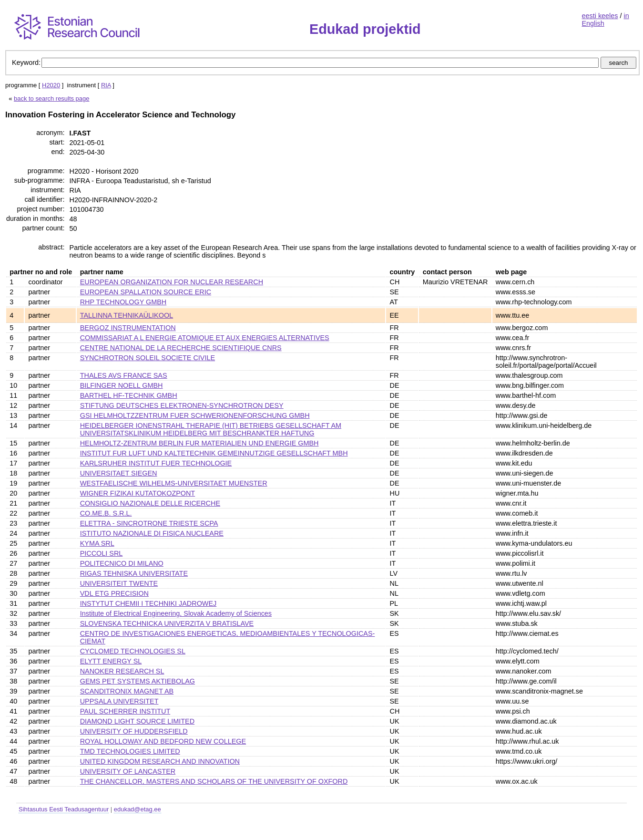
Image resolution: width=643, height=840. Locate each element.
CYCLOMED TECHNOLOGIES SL (133, 651)
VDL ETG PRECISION (114, 593)
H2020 (51, 85)
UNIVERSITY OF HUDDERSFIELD (134, 731)
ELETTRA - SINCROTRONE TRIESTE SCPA (149, 523)
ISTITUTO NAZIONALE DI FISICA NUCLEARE (152, 533)
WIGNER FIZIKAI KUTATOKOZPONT (138, 493)
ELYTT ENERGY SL (111, 661)
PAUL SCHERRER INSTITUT (125, 711)
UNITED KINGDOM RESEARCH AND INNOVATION (160, 761)
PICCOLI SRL (102, 553)
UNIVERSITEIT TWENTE (119, 583)
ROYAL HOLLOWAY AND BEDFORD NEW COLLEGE (163, 741)
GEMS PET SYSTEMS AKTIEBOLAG (138, 681)
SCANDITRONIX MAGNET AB (127, 691)
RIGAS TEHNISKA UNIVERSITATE (134, 573)
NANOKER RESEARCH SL (122, 671)
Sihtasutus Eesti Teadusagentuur (64, 809)
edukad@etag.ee (138, 809)
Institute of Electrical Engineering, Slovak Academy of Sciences (176, 613)
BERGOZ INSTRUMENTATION (128, 328)
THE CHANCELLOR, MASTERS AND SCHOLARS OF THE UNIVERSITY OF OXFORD (214, 781)
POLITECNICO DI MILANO (122, 563)
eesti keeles (600, 16)
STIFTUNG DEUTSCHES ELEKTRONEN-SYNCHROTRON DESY (182, 405)
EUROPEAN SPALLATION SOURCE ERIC (146, 292)
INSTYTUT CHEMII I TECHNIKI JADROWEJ (148, 603)
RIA (106, 85)
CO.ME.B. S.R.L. (106, 513)
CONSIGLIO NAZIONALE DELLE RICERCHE (150, 503)
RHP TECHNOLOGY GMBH (123, 302)
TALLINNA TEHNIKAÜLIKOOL (127, 315)
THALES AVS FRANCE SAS (124, 375)
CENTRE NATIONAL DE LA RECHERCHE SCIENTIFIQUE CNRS (181, 348)
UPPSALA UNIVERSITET (119, 701)
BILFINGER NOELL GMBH (122, 385)
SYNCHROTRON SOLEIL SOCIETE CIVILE (148, 358)
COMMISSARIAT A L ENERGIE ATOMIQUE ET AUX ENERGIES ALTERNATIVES (205, 338)
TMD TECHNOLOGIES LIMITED (130, 751)
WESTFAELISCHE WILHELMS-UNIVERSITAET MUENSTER (174, 483)
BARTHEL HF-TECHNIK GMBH (129, 395)
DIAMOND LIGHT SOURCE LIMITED (137, 721)
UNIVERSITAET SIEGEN (119, 473)
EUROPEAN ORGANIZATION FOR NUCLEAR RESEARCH (172, 282)
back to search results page (51, 99)
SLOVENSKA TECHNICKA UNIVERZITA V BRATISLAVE (167, 623)
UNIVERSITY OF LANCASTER (128, 771)
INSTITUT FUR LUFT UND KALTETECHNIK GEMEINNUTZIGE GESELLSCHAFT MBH (214, 453)
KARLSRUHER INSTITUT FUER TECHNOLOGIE (156, 463)
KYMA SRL (97, 543)
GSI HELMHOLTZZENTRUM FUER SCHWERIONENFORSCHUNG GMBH (195, 415)
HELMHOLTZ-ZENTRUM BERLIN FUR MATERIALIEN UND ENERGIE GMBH (199, 443)
